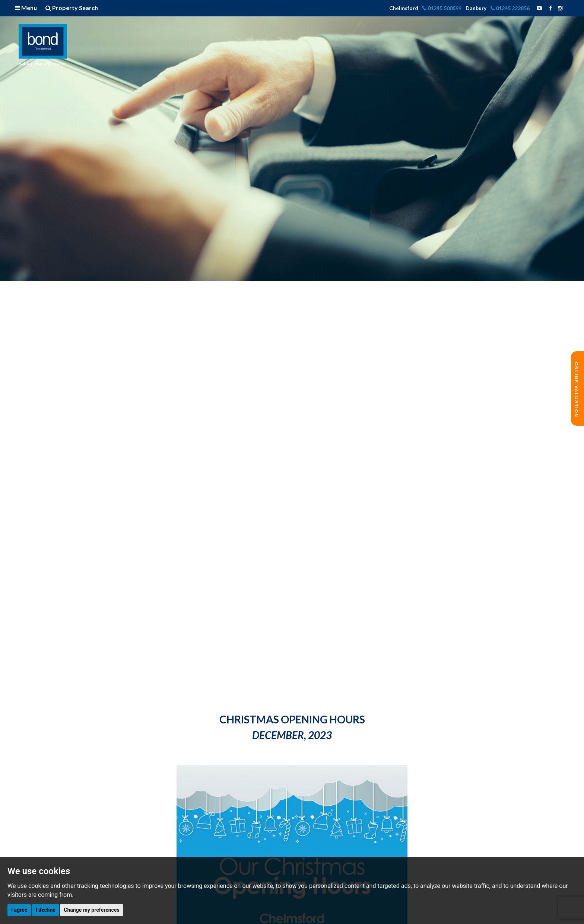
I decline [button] (46, 910)
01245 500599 (442, 8)
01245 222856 (511, 8)
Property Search (72, 8)
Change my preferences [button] (91, 910)
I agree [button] (19, 910)
